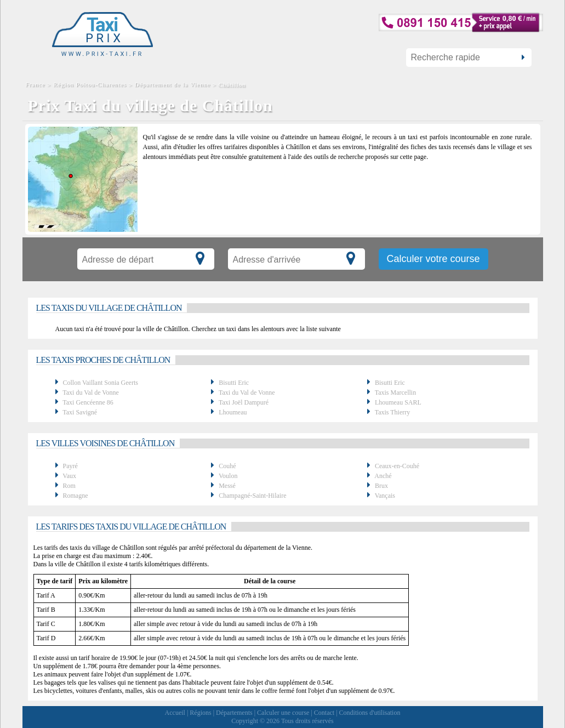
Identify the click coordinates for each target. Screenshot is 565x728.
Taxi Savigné (80, 412)
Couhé (227, 466)
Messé (227, 486)
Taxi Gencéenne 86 (88, 402)
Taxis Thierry (393, 412)
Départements (234, 713)
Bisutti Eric (234, 383)
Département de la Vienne (173, 84)
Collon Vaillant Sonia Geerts (101, 383)
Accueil (175, 713)
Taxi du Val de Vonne (91, 393)
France (37, 84)
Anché (383, 476)
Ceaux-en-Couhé (397, 466)
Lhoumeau (233, 412)
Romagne (76, 496)
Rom (69, 486)
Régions (200, 713)
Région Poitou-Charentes (90, 84)
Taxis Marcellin (395, 393)
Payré (70, 466)
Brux (381, 486)
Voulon (228, 476)
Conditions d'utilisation (370, 713)
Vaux (69, 476)
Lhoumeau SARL (398, 402)
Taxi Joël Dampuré (244, 402)
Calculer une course (283, 713)
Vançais (385, 496)
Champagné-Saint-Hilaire (252, 496)
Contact (324, 713)
